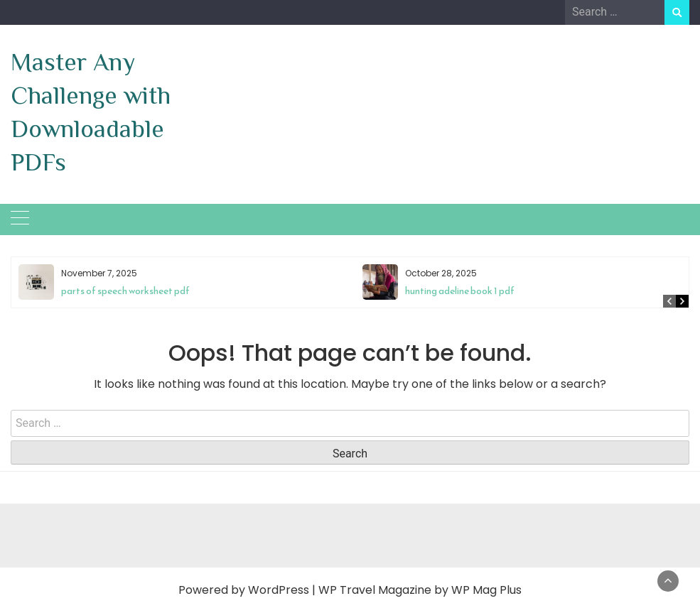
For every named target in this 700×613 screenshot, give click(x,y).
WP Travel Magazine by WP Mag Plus (420, 590)
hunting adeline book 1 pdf (460, 291)
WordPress (279, 590)
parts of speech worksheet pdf (125, 291)
